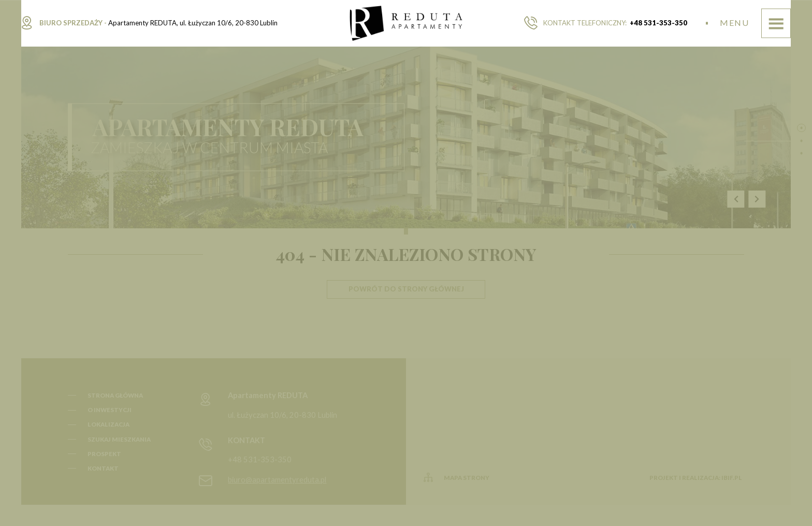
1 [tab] (801, 128)
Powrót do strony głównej (406, 289)
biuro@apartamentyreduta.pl (277, 479)
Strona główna (115, 395)
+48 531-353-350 (658, 23)
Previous (736, 199)
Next (757, 199)
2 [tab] (801, 140)
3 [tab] (801, 153)
